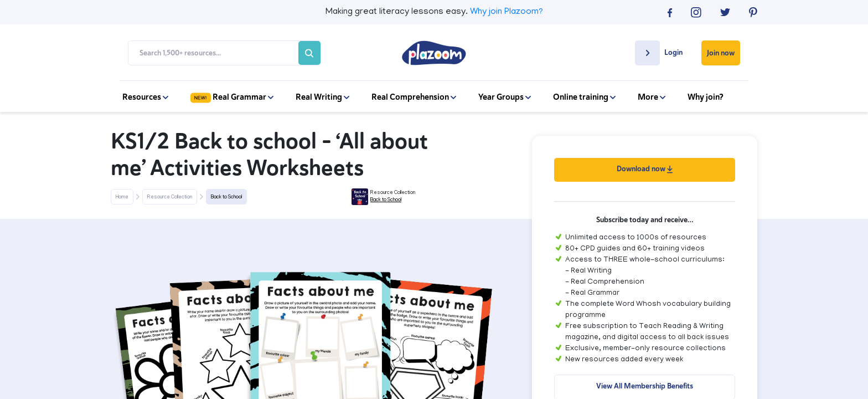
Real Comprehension (414, 97)
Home (122, 197)
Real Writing (322, 97)
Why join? (706, 97)
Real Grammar (232, 97)
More (652, 97)
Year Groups (505, 97)
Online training (584, 97)
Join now (721, 53)
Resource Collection (170, 197)
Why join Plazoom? (507, 12)
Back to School (226, 197)
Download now (645, 169)
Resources (145, 97)
